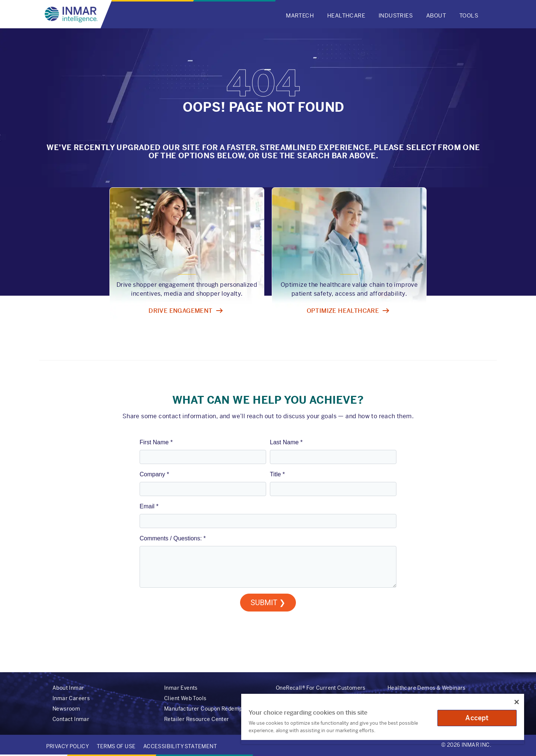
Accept (477, 718)
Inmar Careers (71, 698)
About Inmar (68, 688)
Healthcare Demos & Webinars (427, 688)
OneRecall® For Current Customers (321, 688)
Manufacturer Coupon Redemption (208, 709)
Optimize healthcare (343, 311)
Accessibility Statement (180, 746)
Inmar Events (181, 688)
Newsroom (66, 709)
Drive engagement (180, 311)
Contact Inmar (71, 719)
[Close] (517, 702)
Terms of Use (116, 746)
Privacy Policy (68, 746)
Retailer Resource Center (197, 719)
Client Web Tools (185, 698)
